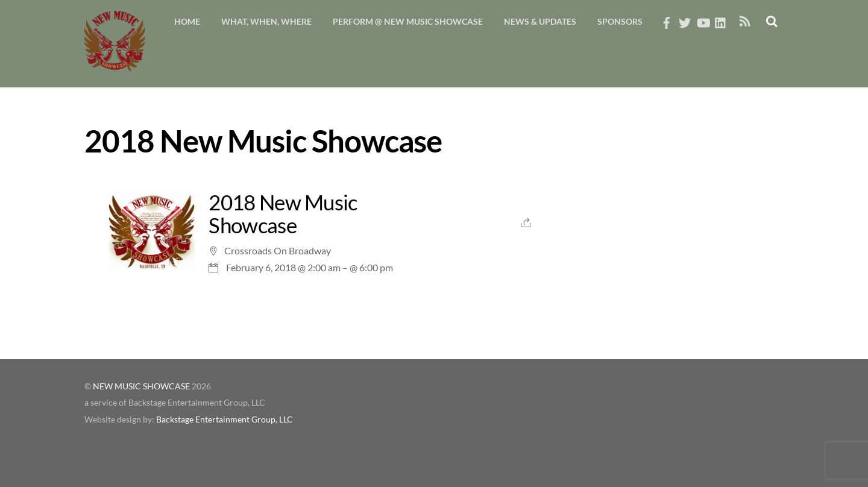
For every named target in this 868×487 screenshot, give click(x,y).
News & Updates (540, 21)
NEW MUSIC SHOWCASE (141, 386)
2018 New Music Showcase (283, 214)
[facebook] (667, 20)
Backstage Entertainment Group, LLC (225, 419)
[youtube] (703, 20)
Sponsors (620, 21)
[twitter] (685, 20)
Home (187, 21)
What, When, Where (266, 21)
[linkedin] (721, 20)
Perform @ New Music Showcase (408, 21)
